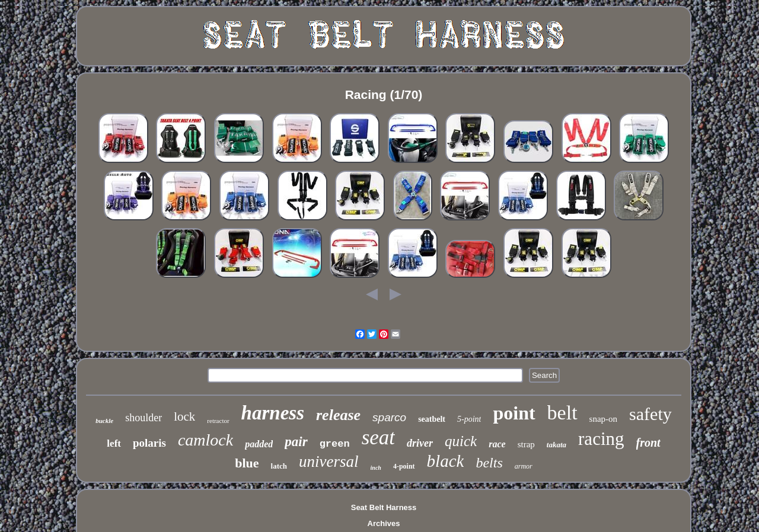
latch (279, 466)
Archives (384, 523)
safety (650, 414)
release (338, 415)
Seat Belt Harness (384, 507)
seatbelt (432, 419)
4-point (404, 466)
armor (524, 466)
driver (420, 443)
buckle (104, 421)
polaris (149, 443)
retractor (218, 421)
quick (461, 441)
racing (601, 439)
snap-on (604, 419)
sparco (389, 417)
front (648, 443)
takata (557, 445)
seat (378, 438)
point (514, 413)
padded (259, 444)
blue (247, 463)
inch (376, 468)
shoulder (143, 418)
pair (296, 442)
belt (562, 413)
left (114, 443)
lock (184, 416)
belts (489, 463)
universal (329, 462)
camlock (205, 440)
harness (273, 413)
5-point (469, 419)
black (446, 461)
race (497, 444)
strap (526, 444)
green (335, 444)
